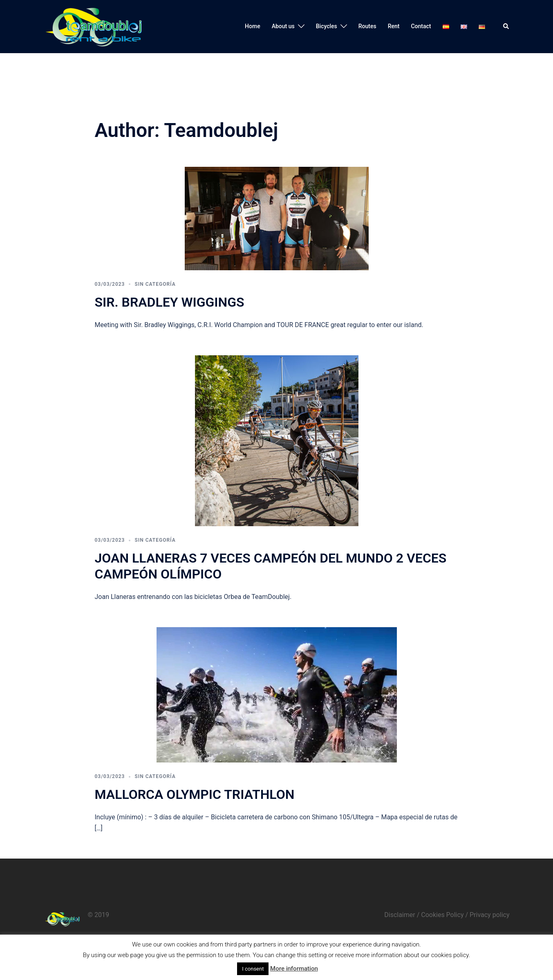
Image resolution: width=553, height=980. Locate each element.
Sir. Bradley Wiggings (170, 302)
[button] (506, 27)
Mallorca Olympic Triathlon (195, 794)
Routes (367, 26)
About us (283, 26)
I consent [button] (253, 969)
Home (253, 26)
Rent (394, 26)
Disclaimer (400, 915)
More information (294, 969)
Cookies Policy (442, 915)
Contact (421, 26)
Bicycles (327, 26)
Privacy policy (490, 915)
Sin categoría (155, 284)
